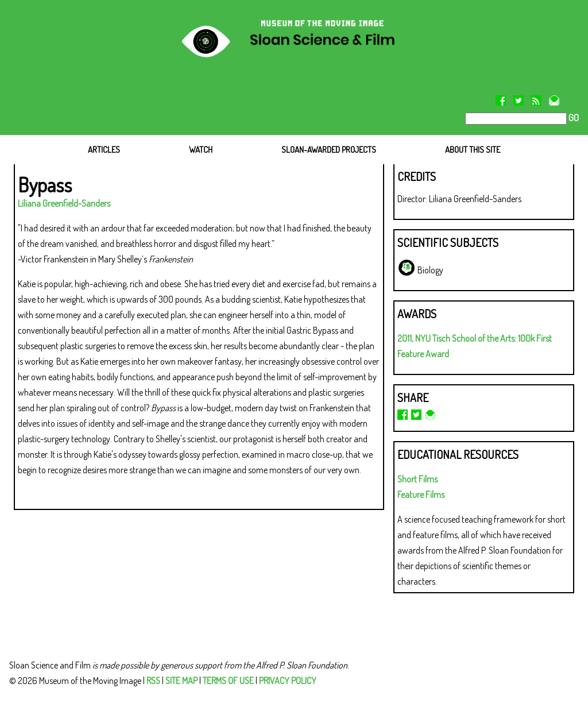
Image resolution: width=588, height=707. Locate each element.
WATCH (201, 150)
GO (573, 118)
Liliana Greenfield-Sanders (64, 203)
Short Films (417, 479)
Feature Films (421, 494)
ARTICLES (104, 150)
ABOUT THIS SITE (473, 150)
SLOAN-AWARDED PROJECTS (329, 150)
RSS (153, 681)
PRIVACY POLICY (288, 681)
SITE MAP (181, 681)
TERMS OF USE (228, 681)
